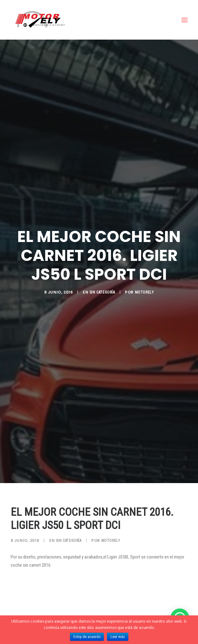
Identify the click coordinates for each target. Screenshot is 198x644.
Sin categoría (102, 288)
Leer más (118, 637)
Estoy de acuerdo (87, 637)
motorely (144, 288)
